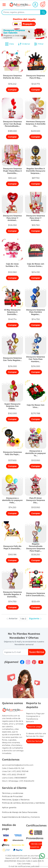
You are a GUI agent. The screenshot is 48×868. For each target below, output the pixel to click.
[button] (12, 76)
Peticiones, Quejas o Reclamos (16, 800)
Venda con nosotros (36, 845)
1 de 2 (23, 619)
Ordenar (24, 44)
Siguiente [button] (35, 619)
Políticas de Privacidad (12, 796)
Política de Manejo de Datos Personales (20, 812)
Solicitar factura (35, 741)
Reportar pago (34, 726)
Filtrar (39, 44)
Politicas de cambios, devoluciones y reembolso (23, 803)
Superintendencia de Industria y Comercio (21, 817)
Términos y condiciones (13, 793)
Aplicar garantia (9, 807)
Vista (9, 44)
